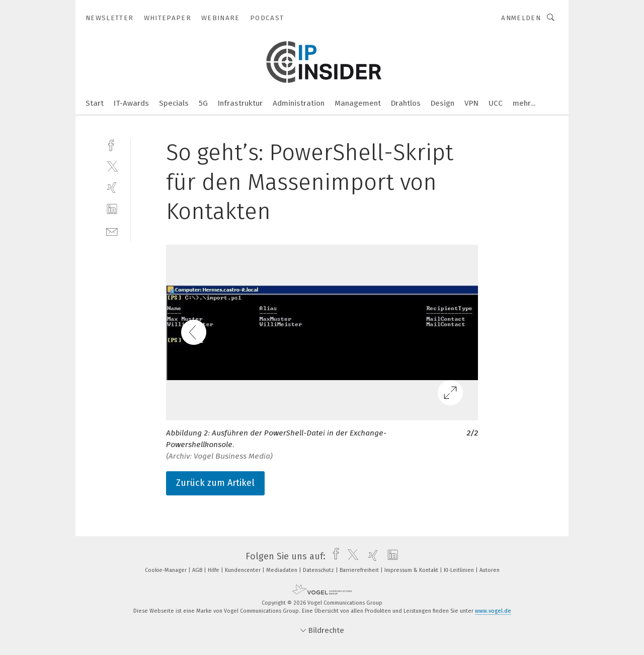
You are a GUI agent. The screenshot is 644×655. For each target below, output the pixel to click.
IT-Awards (131, 103)
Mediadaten (283, 570)
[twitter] (112, 166)
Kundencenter (244, 570)
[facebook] (112, 144)
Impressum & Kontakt (412, 570)
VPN (471, 103)
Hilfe (214, 570)
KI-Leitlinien (460, 570)
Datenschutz (319, 570)
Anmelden (521, 18)
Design (442, 103)
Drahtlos (406, 103)
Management (358, 103)
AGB (198, 570)
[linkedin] (112, 209)
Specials (174, 103)
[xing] (112, 188)
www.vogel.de (493, 611)
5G (203, 103)
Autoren (490, 570)
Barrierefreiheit (360, 570)
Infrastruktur (240, 103)
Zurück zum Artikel (215, 483)
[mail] (112, 231)
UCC (496, 103)
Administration (299, 103)
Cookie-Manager (167, 570)
